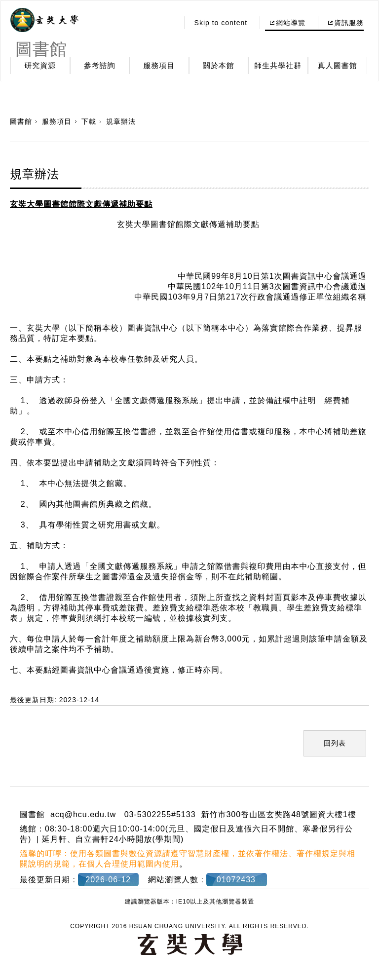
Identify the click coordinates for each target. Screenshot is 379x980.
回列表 (335, 743)
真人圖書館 (338, 65)
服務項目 (159, 65)
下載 (89, 121)
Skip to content (221, 23)
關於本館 (219, 65)
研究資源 (40, 65)
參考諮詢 (100, 65)
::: (168, 23)
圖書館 (21, 121)
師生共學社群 (278, 65)
